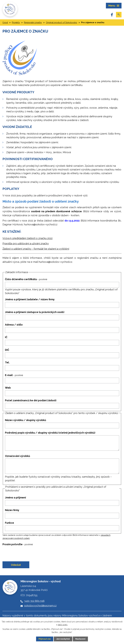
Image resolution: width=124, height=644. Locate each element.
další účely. (63, 625)
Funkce (9, 523)
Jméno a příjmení (15, 498)
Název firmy (12, 510)
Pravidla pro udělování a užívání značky (26, 243)
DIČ (7, 350)
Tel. (7, 362)
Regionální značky (33, 22)
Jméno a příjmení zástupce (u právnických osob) (35, 312)
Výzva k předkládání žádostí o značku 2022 (28, 238)
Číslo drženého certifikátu (26, 279)
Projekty (16, 22)
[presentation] (23, 553)
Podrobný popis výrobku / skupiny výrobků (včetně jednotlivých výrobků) (50, 433)
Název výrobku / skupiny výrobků (26, 420)
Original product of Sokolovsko (62, 22)
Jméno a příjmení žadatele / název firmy (30, 299)
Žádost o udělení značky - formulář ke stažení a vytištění (36, 249)
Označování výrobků (17, 456)
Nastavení (80, 639)
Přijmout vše (45, 639)
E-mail (14, 375)
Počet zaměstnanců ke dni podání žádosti (31, 400)
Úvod (5, 22)
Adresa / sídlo (14, 325)
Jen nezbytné (63, 639)
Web (8, 388)
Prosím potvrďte (18, 544)
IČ (6, 337)
